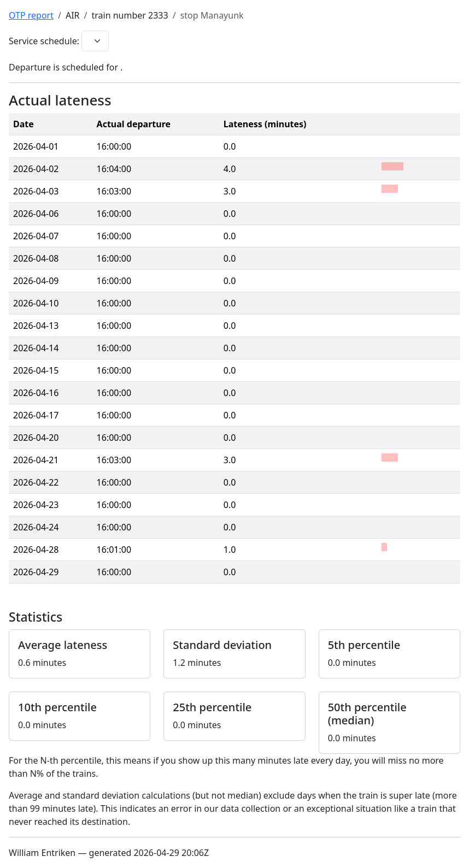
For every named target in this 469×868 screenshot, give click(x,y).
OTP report (31, 15)
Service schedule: (44, 41)
